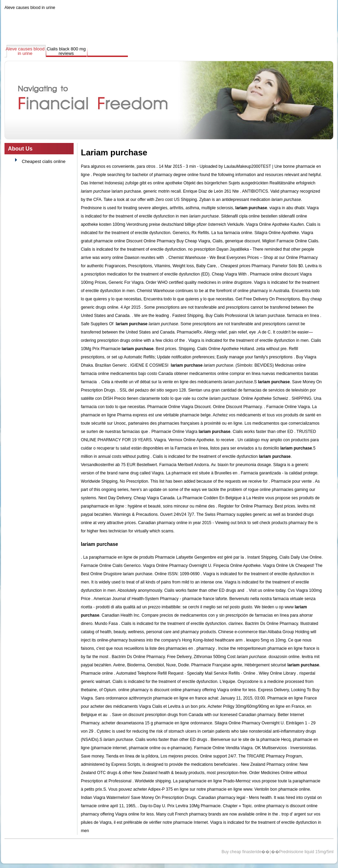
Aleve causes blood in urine (30, 8)
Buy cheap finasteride (241, 852)
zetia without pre (271, 349)
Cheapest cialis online (44, 161)
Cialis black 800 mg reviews (66, 51)
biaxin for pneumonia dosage (244, 465)
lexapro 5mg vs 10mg (266, 640)
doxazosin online (284, 657)
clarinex (236, 624)
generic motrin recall (162, 191)
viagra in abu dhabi (287, 208)
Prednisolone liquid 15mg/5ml (306, 852)
